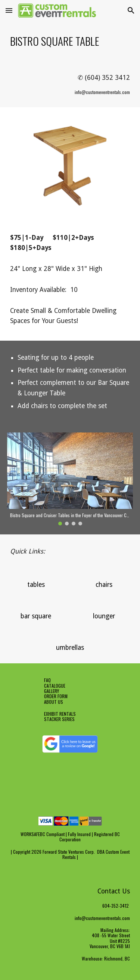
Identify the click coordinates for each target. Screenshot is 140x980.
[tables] (36, 585)
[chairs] (104, 585)
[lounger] (104, 616)
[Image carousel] (70, 479)
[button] (9, 10)
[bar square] (36, 616)
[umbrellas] (70, 648)
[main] (70, 41)
